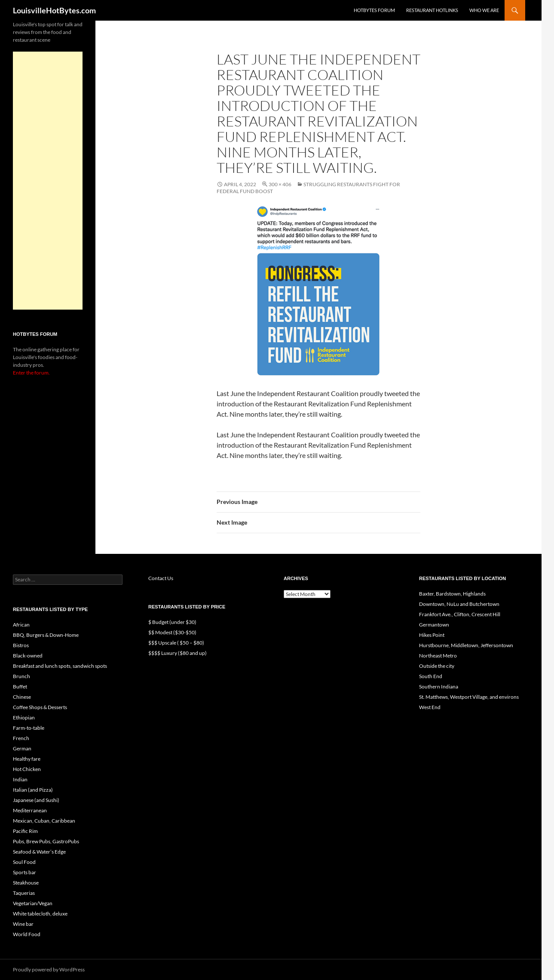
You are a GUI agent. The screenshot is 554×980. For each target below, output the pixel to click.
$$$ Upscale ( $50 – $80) (176, 643)
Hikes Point (432, 635)
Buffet (20, 687)
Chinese (22, 697)
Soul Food (24, 862)
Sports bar (24, 872)
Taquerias (24, 893)
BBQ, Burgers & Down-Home (46, 635)
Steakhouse (26, 883)
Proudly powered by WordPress (49, 969)
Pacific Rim (25, 831)
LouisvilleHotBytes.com (54, 10)
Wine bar (23, 924)
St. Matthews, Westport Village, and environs (469, 697)
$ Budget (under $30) (172, 622)
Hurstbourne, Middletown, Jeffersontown (466, 645)
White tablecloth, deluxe (40, 914)
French (21, 738)
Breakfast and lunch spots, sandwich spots (60, 666)
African (21, 625)
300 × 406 (280, 184)
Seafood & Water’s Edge (39, 852)
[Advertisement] (48, 181)
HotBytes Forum (374, 10)
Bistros (21, 645)
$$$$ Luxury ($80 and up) (178, 653)
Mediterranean (30, 810)
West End (430, 707)
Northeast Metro (438, 656)
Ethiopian (24, 717)
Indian (20, 779)
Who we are (484, 10)
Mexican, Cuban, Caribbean (44, 821)
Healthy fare (27, 759)
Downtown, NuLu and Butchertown (459, 604)
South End (431, 676)
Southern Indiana (439, 687)
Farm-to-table (29, 728)
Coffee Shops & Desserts (40, 707)
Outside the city (437, 666)
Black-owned (28, 656)
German (22, 748)
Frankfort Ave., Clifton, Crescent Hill (460, 614)
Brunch (21, 676)
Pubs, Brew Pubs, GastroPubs (46, 841)
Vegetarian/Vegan (33, 903)
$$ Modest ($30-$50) (172, 632)
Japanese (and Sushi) (36, 800)
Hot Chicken (27, 769)
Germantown (434, 625)
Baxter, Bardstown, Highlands (452, 594)
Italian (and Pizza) (33, 790)
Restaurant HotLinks (432, 10)
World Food (27, 934)
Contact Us (161, 578)
